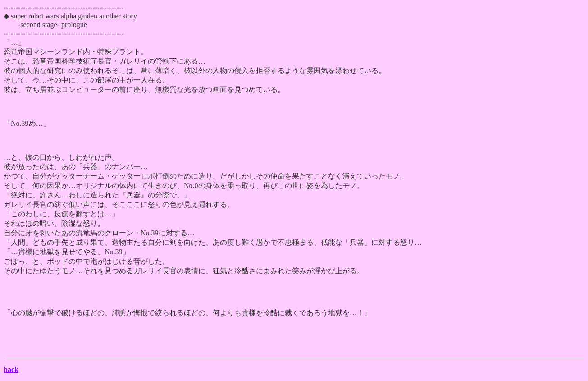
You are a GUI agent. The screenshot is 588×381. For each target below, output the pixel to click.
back (11, 370)
